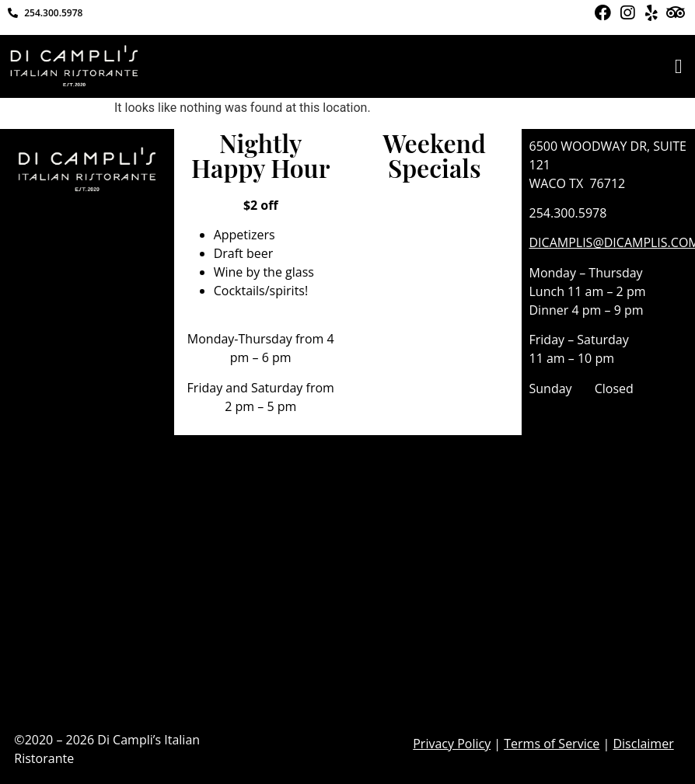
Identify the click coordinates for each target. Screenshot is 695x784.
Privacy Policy (452, 744)
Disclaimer (643, 744)
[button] (678, 66)
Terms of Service (552, 744)
